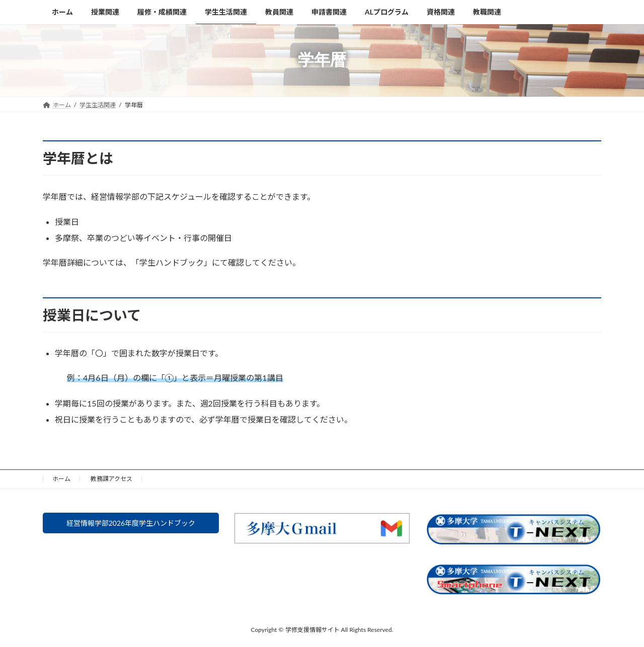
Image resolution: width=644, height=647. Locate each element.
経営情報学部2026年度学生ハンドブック (131, 524)
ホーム (61, 479)
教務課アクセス (111, 479)
